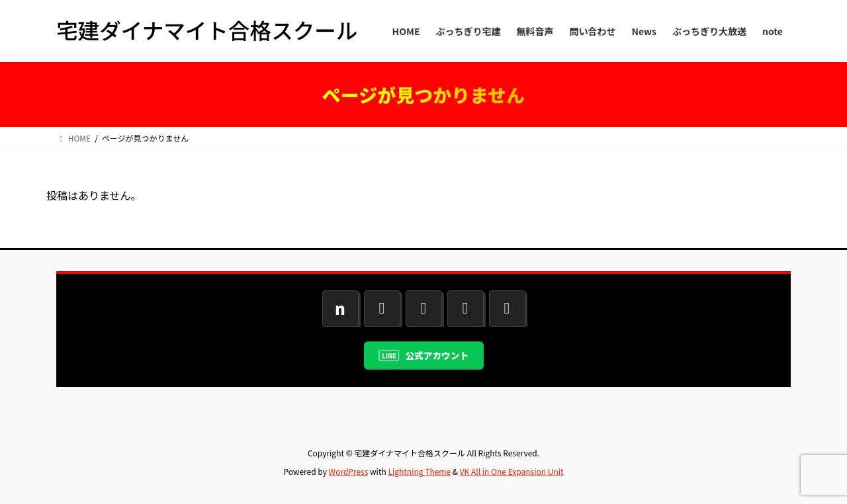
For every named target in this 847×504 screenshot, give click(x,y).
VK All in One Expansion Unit (512, 471)
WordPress (349, 471)
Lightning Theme (419, 471)
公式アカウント (437, 355)
